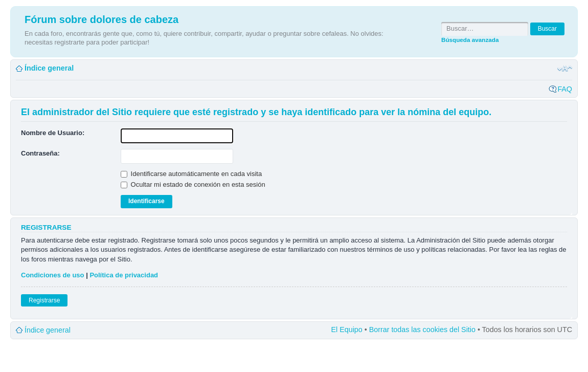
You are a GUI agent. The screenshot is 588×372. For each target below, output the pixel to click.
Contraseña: (40, 153)
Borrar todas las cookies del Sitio (422, 330)
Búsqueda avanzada (470, 40)
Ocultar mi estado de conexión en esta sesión (193, 184)
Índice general (49, 68)
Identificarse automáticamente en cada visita (191, 174)
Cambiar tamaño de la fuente (565, 69)
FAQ (565, 89)
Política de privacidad (124, 275)
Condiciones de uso (53, 275)
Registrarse (44, 300)
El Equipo (347, 330)
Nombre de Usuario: (53, 133)
